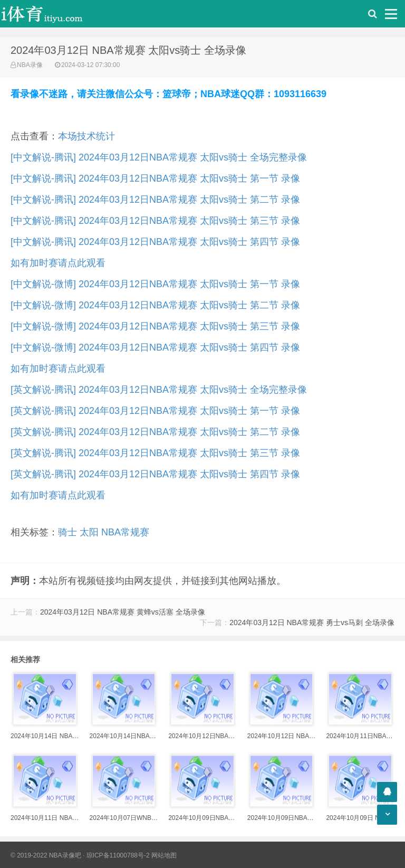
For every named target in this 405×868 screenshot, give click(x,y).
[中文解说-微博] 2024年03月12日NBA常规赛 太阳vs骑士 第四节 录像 (155, 347)
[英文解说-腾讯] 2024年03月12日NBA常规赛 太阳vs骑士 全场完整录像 (159, 390)
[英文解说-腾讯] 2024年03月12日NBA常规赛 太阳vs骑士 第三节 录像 (155, 453)
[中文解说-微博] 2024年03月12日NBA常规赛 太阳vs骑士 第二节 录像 (155, 305)
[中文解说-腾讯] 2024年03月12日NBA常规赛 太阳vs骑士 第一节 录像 (155, 178)
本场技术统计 (86, 136)
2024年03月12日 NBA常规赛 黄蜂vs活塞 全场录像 (123, 612)
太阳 (89, 532)
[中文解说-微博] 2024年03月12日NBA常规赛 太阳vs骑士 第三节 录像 (155, 326)
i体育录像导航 (53, 14)
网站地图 (164, 855)
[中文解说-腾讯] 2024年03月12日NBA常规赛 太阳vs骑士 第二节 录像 (155, 200)
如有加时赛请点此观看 (58, 263)
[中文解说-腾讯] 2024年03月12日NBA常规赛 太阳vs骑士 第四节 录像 (155, 242)
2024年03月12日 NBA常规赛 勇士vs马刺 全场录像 (312, 622)
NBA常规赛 (125, 532)
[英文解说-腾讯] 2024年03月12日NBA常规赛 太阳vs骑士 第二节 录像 (155, 432)
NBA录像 (30, 65)
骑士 (67, 532)
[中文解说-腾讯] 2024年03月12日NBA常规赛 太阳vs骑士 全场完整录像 (159, 157)
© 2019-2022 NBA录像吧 (46, 855)
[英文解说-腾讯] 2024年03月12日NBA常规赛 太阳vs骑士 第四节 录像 (155, 474)
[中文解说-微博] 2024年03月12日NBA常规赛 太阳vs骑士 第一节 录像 (155, 284)
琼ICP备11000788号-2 (118, 855)
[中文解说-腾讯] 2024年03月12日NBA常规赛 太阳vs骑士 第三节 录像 (155, 221)
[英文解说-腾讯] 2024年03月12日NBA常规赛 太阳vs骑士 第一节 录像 (155, 411)
